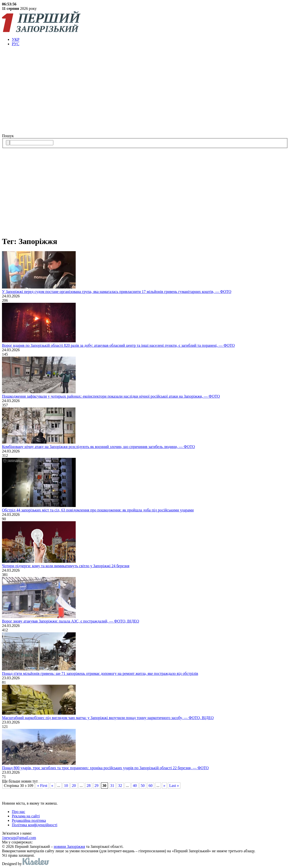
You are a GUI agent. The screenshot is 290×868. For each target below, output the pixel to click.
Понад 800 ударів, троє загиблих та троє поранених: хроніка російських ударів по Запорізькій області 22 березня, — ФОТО (105, 768)
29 (97, 786)
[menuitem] (150, 40)
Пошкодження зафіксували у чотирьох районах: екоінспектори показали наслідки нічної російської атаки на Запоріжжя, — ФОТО (111, 396)
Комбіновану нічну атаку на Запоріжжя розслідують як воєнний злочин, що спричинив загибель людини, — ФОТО (98, 447)
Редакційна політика (29, 820)
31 (112, 786)
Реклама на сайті (26, 816)
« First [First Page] (42, 786)
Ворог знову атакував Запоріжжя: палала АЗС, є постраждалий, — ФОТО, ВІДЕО (71, 621)
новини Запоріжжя (69, 846)
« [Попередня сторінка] (52, 786)
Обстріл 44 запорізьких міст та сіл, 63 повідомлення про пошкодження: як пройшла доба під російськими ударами (98, 510)
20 (74, 786)
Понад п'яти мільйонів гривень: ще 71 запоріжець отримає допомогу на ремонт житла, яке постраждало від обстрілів (100, 673)
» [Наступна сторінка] (164, 786)
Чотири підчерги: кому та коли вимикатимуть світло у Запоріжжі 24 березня (66, 566)
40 (135, 786)
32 (120, 786)
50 (143, 786)
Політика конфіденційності (35, 825)
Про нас (18, 812)
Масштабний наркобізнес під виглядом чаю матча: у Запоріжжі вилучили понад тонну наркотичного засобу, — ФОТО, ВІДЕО (108, 718)
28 (89, 786)
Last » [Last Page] (174, 786)
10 (66, 786)
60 (151, 786)
